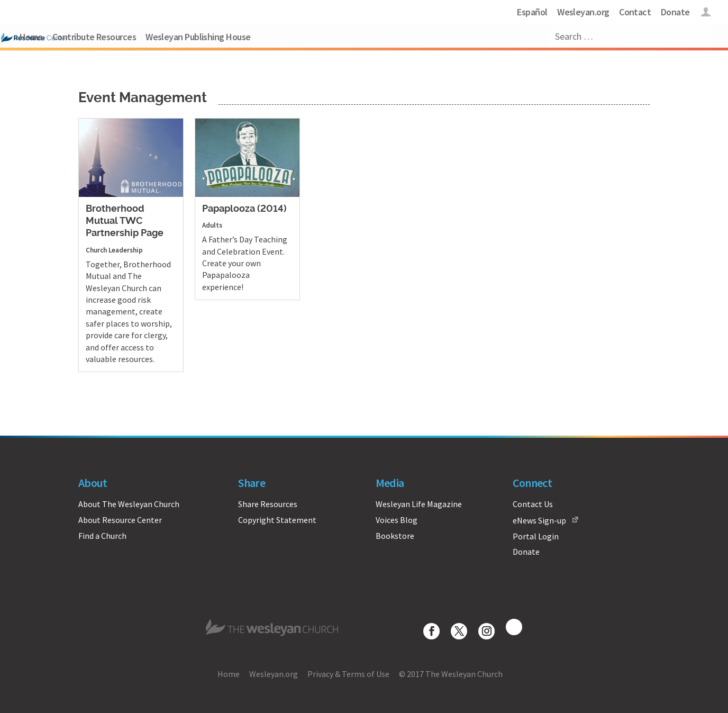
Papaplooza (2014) (244, 209)
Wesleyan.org (583, 12)
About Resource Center (120, 520)
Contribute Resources (94, 37)
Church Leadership (114, 250)
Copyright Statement (277, 520)
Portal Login (536, 536)
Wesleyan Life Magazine (419, 504)
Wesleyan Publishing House (198, 37)
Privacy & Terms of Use (348, 674)
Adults (212, 225)
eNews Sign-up (539, 520)
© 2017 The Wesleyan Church (451, 674)
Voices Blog (397, 520)
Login (706, 13)
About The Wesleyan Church (129, 504)
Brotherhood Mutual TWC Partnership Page (125, 222)
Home (31, 37)
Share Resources (268, 504)
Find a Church (102, 536)
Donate (675, 12)
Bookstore (395, 536)
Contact (635, 12)
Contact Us (533, 504)
